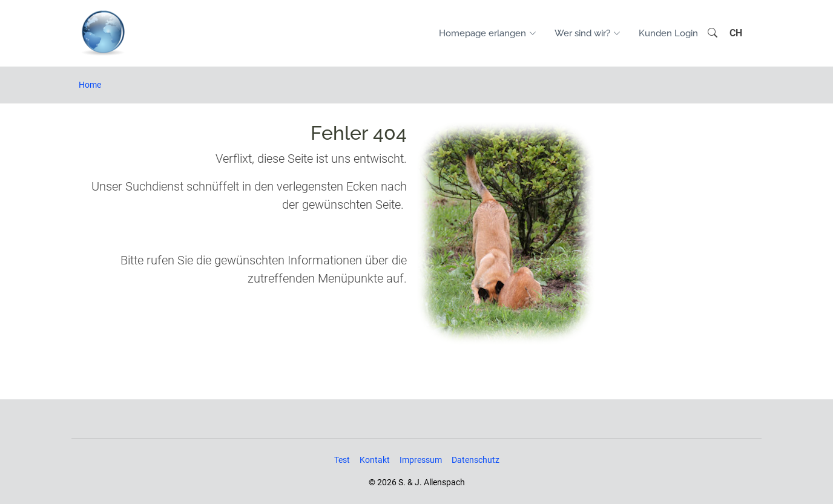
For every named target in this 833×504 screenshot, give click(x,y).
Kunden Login (668, 33)
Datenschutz (476, 460)
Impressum (421, 460)
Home (90, 85)
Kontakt (375, 460)
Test (342, 460)
